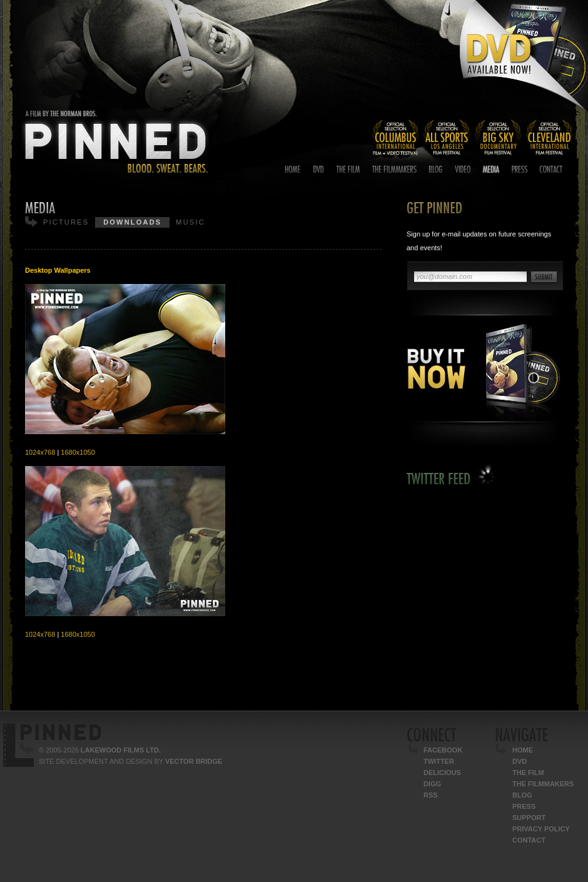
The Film (528, 773)
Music (190, 222)
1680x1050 (78, 452)
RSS (431, 795)
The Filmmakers (543, 784)
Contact (529, 840)
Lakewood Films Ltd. (121, 750)
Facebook (443, 750)
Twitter (439, 761)
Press (524, 806)
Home (523, 750)
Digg (432, 784)
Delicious (442, 773)
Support (529, 818)
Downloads (132, 222)
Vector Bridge (194, 761)
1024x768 (40, 452)
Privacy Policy (541, 829)
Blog (522, 795)
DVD (520, 761)
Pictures (66, 222)
